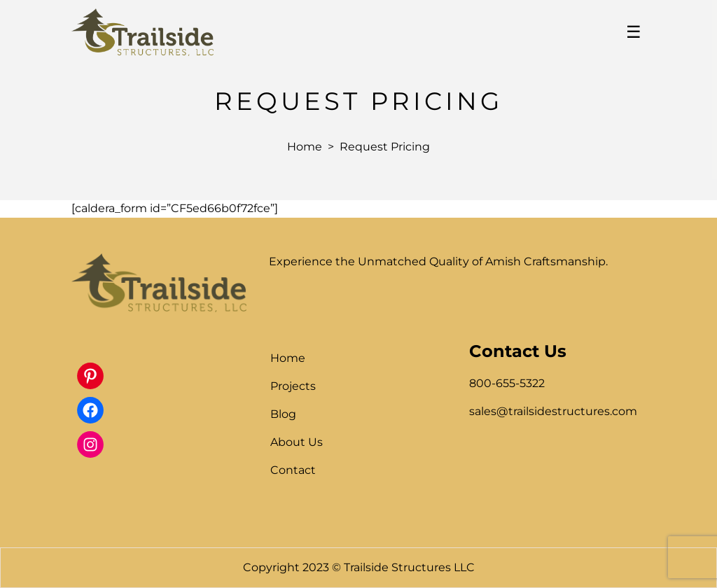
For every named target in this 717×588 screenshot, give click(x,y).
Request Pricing (385, 147)
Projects (293, 386)
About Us (297, 442)
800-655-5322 (507, 383)
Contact (293, 470)
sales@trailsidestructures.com (553, 411)
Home (305, 147)
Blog (283, 414)
